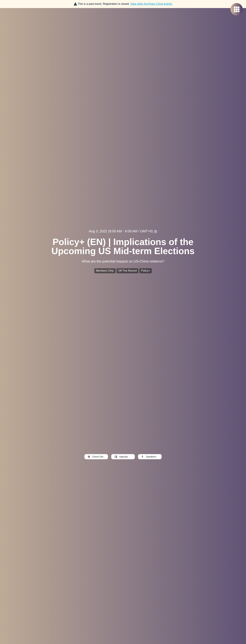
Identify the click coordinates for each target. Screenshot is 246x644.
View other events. (152, 4)
